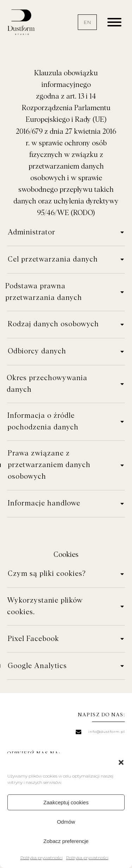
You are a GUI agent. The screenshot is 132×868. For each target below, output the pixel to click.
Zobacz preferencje (66, 841)
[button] (121, 762)
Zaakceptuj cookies (66, 802)
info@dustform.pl (107, 732)
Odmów (66, 822)
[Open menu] (114, 22)
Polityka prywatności (42, 858)
